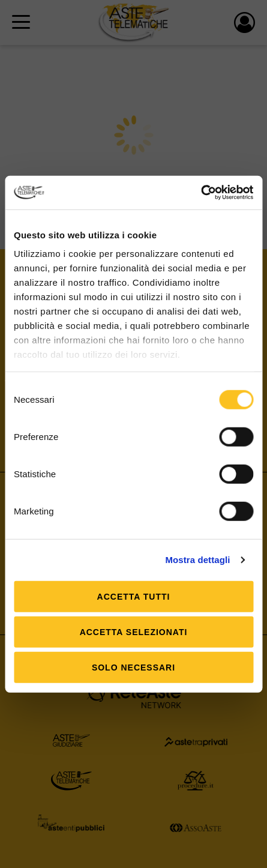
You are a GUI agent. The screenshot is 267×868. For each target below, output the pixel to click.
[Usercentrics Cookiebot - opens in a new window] (201, 193)
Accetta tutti (134, 596)
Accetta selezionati (134, 631)
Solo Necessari (133, 667)
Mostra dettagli (197, 560)
